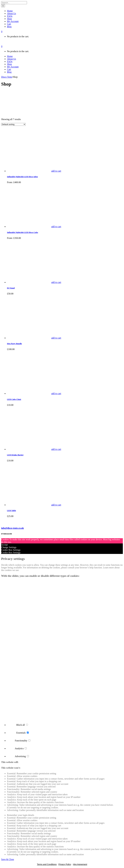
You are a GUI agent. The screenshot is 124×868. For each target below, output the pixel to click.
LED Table (12, 510)
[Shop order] (13, 124)
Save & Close (8, 859)
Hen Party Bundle (14, 344)
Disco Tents (7, 77)
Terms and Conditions (47, 864)
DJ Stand (11, 288)
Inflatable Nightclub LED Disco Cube (23, 232)
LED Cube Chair (14, 399)
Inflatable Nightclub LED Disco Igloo (22, 177)
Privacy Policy (65, 864)
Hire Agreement (80, 864)
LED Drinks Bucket (15, 455)
